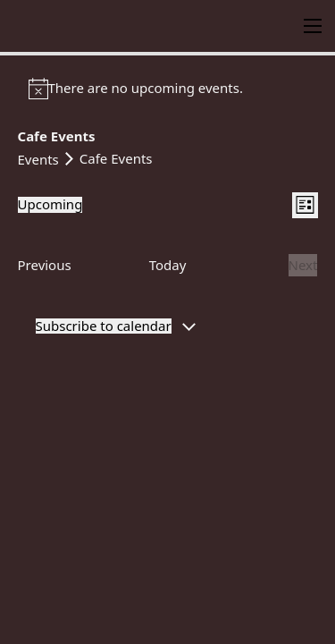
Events (38, 159)
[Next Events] (303, 266)
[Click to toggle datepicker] (50, 204)
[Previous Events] (45, 266)
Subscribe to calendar (104, 326)
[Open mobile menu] (313, 26)
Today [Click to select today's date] (168, 265)
